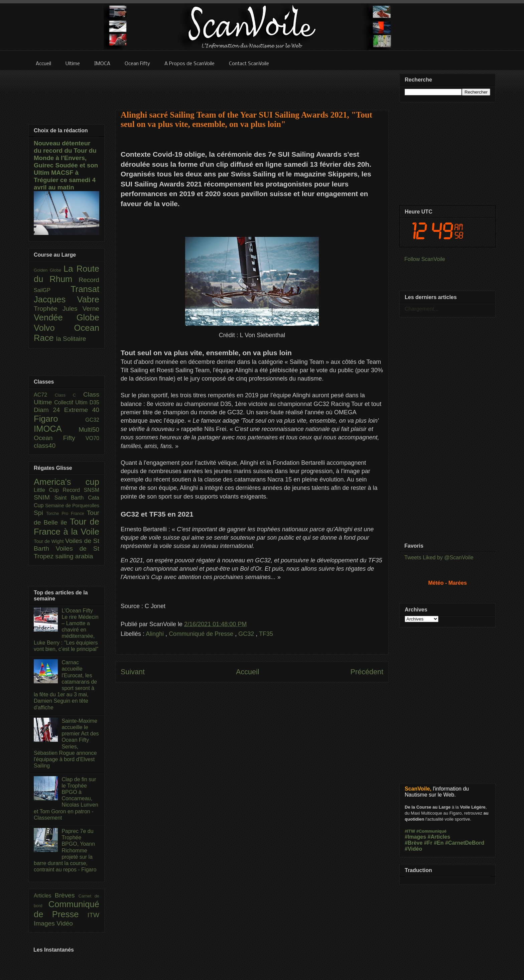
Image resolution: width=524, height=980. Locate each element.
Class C (69, 395)
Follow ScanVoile (425, 259)
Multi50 (89, 430)
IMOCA (56, 429)
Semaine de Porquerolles (72, 506)
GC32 (247, 634)
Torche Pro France (66, 513)
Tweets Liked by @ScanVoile (439, 557)
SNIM (44, 497)
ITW (93, 915)
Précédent (367, 672)
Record (89, 280)
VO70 (92, 438)
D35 (94, 402)
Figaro (59, 419)
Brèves (67, 895)
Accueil (248, 672)
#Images (415, 837)
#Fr (428, 843)
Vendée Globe (67, 317)
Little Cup (48, 490)
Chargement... (422, 309)
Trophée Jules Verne (67, 309)
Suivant (133, 672)
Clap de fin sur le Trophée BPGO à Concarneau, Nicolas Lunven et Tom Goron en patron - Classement (66, 799)
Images (45, 923)
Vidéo (65, 923)
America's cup (67, 482)
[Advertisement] (252, 86)
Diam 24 (49, 410)
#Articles (439, 837)
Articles (44, 896)
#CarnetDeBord (465, 843)
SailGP (52, 290)
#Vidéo (413, 849)
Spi (40, 513)
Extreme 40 (82, 410)
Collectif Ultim (72, 402)
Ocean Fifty (60, 438)
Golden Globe (49, 270)
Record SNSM (81, 490)
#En (439, 843)
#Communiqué (431, 831)
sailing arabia (74, 556)
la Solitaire (71, 339)
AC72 (44, 395)
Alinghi (156, 634)
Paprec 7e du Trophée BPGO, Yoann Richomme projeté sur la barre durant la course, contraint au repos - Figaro (65, 850)
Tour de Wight (49, 541)
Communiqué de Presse (202, 634)
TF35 (266, 634)
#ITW (410, 831)
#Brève (414, 843)
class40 (45, 446)
